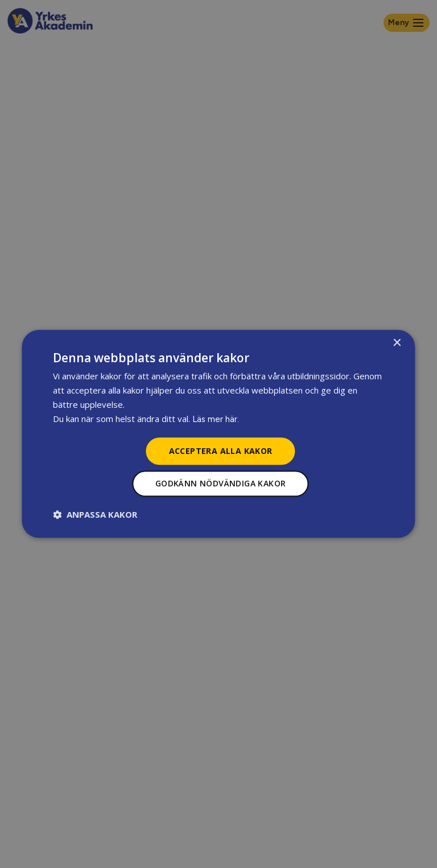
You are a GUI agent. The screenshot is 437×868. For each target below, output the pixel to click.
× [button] (397, 343)
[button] (95, 515)
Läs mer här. (216, 419)
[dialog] (218, 434)
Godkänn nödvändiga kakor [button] (221, 484)
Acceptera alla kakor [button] (221, 451)
